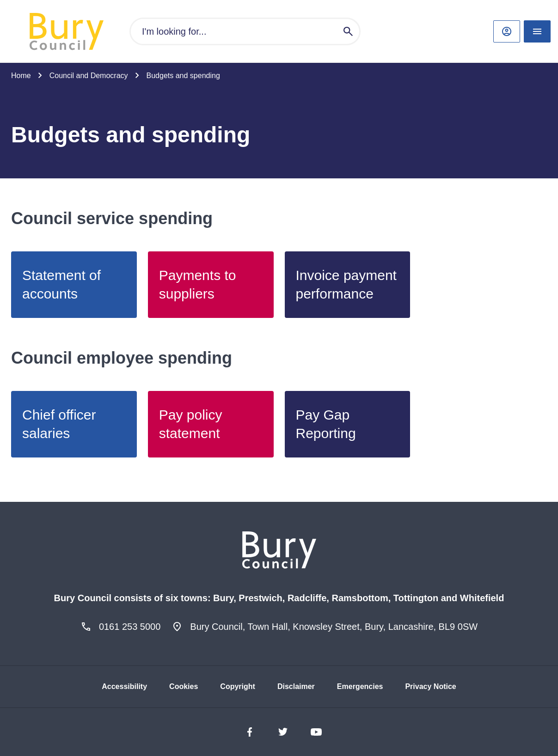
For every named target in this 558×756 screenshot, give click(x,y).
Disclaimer (296, 686)
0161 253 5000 (130, 627)
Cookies (184, 686)
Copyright (238, 686)
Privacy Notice (430, 686)
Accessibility (124, 686)
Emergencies (360, 686)
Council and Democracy (89, 76)
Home (21, 76)
